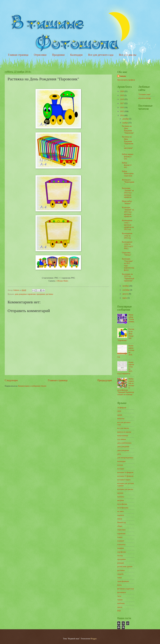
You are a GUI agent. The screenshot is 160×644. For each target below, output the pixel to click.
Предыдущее (105, 380)
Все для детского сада (101, 55)
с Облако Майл (62, 281)
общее (120, 526)
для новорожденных (125, 458)
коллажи (121, 469)
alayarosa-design (145, 98)
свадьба (120, 574)
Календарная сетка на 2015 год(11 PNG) (128, 245)
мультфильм (122, 504)
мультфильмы (123, 508)
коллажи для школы (125, 489)
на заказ (120, 511)
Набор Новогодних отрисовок (128, 174)
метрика (121, 500)
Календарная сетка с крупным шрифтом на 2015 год (128, 225)
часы (119, 596)
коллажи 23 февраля (125, 476)
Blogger (94, 639)
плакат (120, 537)
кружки (120, 493)
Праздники (58, 55)
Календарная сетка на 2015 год (127, 236)
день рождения (123, 447)
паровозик (32, 294)
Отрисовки (40, 55)
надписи (121, 515)
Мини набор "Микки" (127, 202)
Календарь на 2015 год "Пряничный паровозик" (128, 277)
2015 (122, 111)
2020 (122, 91)
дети (119, 454)
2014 (122, 115)
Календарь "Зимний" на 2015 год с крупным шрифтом (128, 212)
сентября (126, 290)
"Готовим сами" (145, 94)
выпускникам (123, 436)
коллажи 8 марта (124, 480)
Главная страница (18, 55)
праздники (41, 294)
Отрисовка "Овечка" (127, 254)
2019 (122, 95)
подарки (121, 548)
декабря (126, 119)
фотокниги (122, 592)
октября (126, 286)
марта (125, 298)
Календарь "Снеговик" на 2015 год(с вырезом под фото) (128, 264)
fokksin (123, 76)
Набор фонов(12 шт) (127, 165)
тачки (120, 578)
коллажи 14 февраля (125, 472)
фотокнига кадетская (126, 589)
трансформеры (123, 581)
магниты (121, 497)
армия (120, 415)
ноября (125, 123)
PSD (119, 611)
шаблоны (121, 603)
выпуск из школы (124, 432)
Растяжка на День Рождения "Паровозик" (128, 130)
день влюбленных (124, 443)
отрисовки (121, 530)
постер (120, 556)
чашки (120, 600)
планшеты (121, 545)
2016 (122, 107)
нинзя (120, 519)
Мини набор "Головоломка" (131, 319)
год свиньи (122, 439)
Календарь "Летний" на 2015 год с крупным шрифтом (128, 193)
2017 (122, 103)
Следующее (11, 380)
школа (120, 607)
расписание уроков (125, 567)
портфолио (122, 552)
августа (126, 294)
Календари (76, 55)
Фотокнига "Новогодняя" (128, 182)
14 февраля (122, 408)
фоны (120, 585)
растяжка (49, 294)
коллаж (120, 465)
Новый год (121, 522)
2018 (122, 99)
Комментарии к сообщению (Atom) (32, 386)
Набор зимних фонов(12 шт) (128, 157)
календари (121, 461)
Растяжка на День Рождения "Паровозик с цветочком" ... (128, 144)
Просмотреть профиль (126, 80)
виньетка (121, 419)
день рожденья (21, 294)
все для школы (123, 428)
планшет (121, 541)
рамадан (121, 563)
